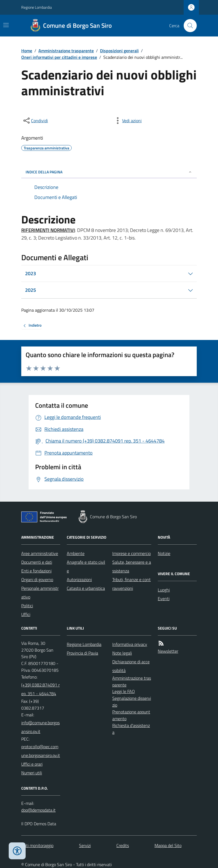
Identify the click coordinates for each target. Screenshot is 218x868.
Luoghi (164, 590)
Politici (27, 606)
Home (27, 51)
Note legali (122, 653)
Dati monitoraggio (37, 845)
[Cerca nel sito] (188, 26)
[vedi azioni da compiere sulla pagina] (128, 121)
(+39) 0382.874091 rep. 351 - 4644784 (40, 689)
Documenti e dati (37, 562)
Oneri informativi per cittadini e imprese (59, 57)
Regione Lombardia (37, 7)
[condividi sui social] (35, 121)
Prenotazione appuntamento (131, 715)
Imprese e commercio (131, 553)
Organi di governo (37, 579)
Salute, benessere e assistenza (132, 566)
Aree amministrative (40, 553)
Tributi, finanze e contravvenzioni (131, 584)
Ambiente (76, 553)
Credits (123, 845)
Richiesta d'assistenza (131, 729)
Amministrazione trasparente (66, 51)
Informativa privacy (130, 644)
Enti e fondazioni (36, 571)
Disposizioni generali (119, 51)
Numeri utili (32, 773)
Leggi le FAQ (124, 691)
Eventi (164, 599)
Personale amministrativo (40, 593)
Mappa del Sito (168, 845)
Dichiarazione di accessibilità (131, 666)
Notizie (164, 553)
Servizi (85, 845)
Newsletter (168, 651)
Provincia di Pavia (82, 653)
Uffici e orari (32, 764)
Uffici (26, 614)
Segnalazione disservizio (132, 702)
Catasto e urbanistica (86, 588)
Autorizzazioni (79, 579)
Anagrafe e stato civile (86, 566)
